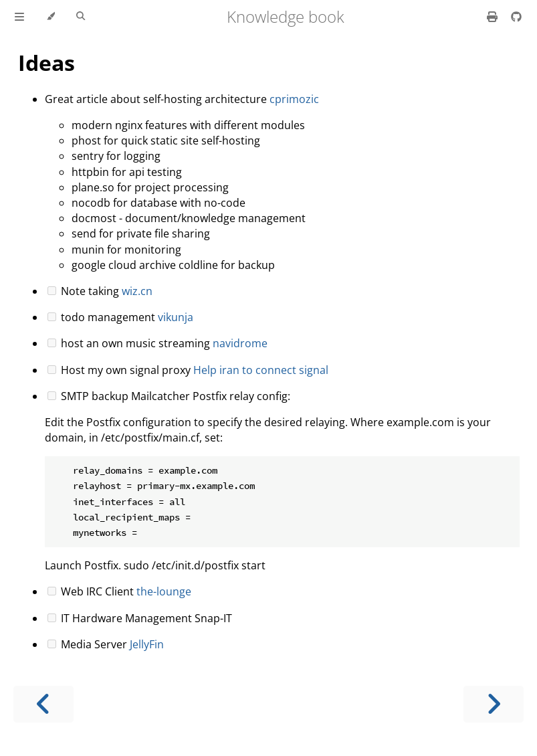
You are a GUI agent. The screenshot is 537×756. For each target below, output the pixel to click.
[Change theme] (50, 17)
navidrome (240, 343)
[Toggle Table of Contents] (19, 17)
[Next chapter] (494, 704)
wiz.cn (137, 291)
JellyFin (147, 644)
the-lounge (164, 591)
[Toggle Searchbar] (81, 17)
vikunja (176, 317)
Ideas (46, 63)
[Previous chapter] (43, 704)
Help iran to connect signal (261, 370)
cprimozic (294, 99)
